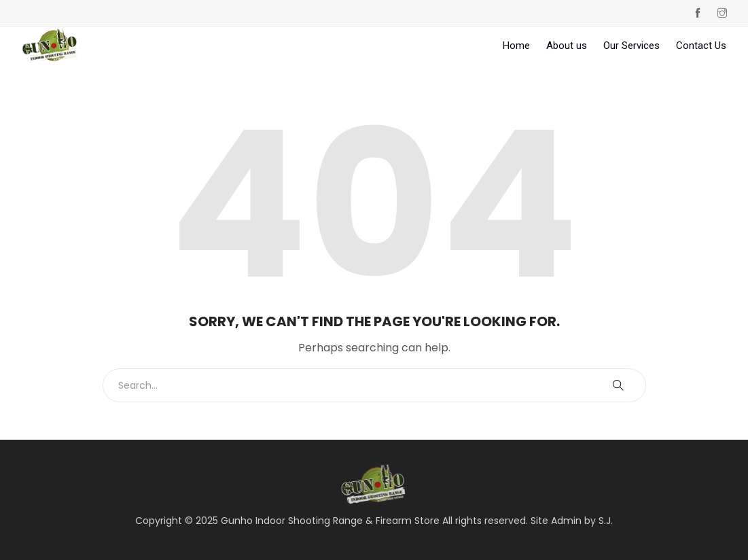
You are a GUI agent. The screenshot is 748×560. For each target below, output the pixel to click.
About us (567, 46)
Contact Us (701, 46)
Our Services (631, 46)
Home (516, 46)
